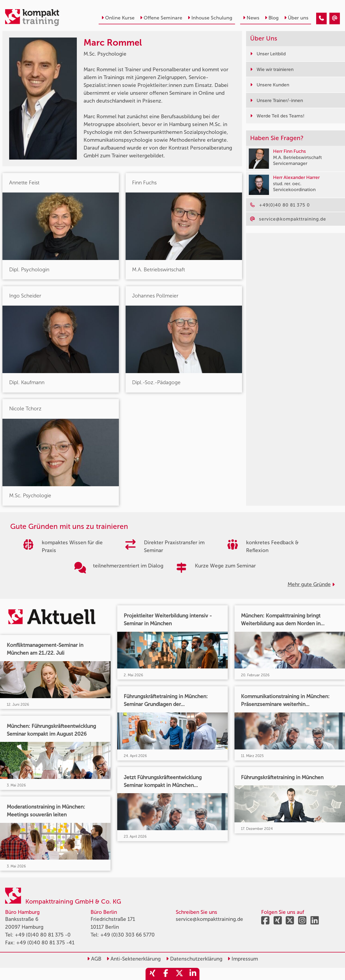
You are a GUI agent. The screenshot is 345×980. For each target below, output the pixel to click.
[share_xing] (152, 974)
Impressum (243, 959)
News (251, 18)
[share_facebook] (166, 974)
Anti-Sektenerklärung (134, 959)
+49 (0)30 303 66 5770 (127, 935)
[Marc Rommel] (321, 18)
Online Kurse (118, 18)
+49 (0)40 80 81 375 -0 (43, 935)
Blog (272, 18)
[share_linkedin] (193, 974)
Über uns (296, 18)
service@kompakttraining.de (209, 919)
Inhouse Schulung (210, 18)
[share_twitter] (179, 974)
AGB (94, 959)
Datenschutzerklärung (194, 959)
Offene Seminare (161, 18)
